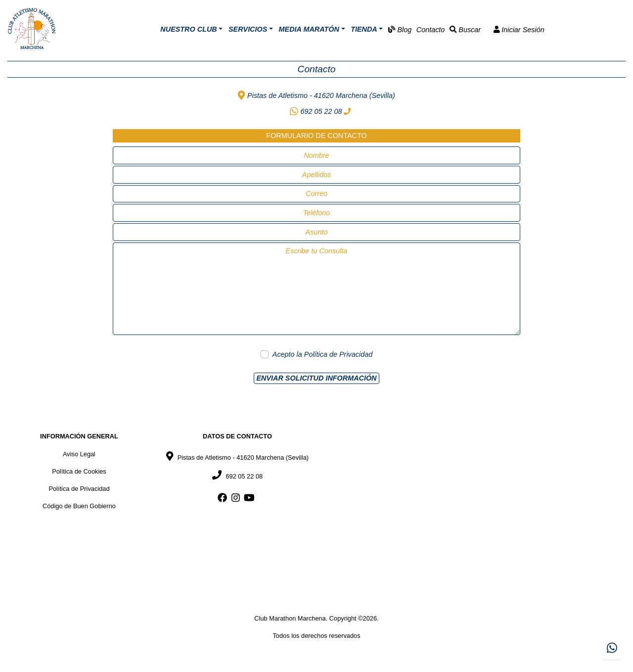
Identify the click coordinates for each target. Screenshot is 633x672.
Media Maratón (309, 29)
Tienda (364, 29)
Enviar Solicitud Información (316, 378)
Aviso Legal (79, 454)
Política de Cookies (79, 471)
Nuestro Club (188, 29)
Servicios (248, 29)
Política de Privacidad (338, 354)
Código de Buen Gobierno (79, 506)
